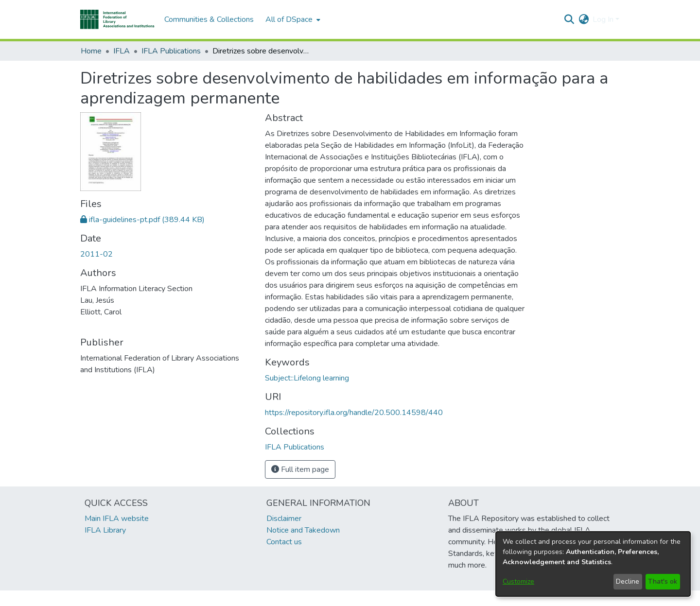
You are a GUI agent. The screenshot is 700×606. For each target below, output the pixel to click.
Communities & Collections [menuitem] (209, 19)
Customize (518, 581)
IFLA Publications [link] (171, 51)
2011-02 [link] (96, 254)
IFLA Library (105, 530)
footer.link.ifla (307, 598)
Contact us (284, 542)
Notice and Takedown (303, 530)
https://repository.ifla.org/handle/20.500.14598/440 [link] (354, 413)
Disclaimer (284, 519)
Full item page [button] (300, 469)
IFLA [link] (122, 51)
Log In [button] (604, 19)
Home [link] (91, 51)
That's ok (663, 581)
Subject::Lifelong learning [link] (307, 378)
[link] (142, 220)
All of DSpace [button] (289, 19)
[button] (117, 19)
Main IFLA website (117, 519)
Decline (628, 581)
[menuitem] (292, 19)
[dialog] (593, 564)
